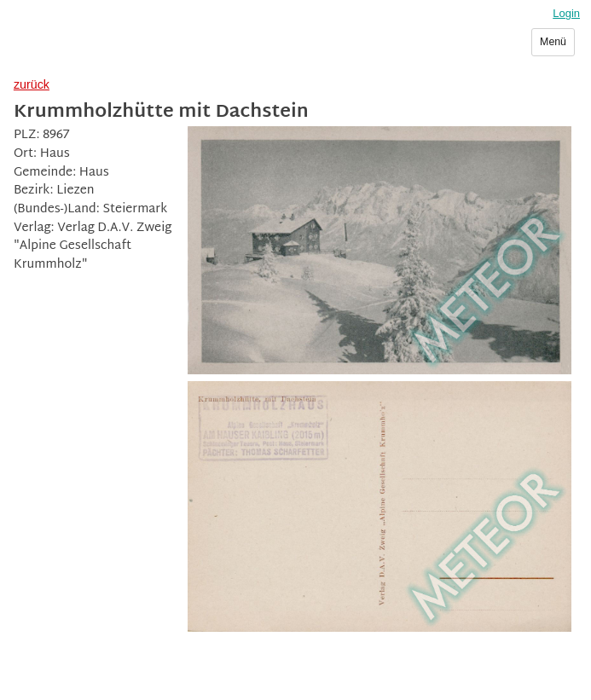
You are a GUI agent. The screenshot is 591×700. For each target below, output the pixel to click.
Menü (553, 42)
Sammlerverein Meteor (99, 49)
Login (566, 13)
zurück (32, 84)
